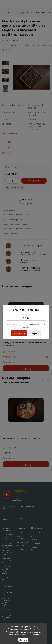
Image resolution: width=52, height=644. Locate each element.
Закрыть (35, 333)
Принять (23, 640)
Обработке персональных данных (23, 635)
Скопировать (19, 332)
